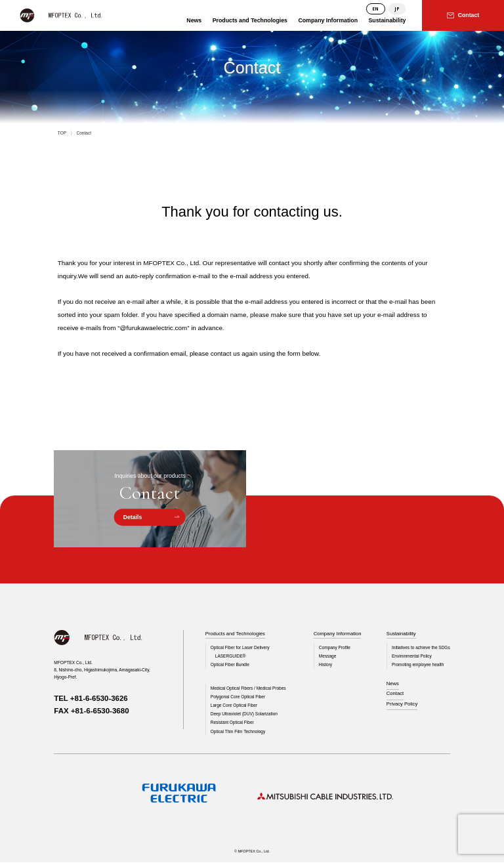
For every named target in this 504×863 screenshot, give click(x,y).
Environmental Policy (411, 656)
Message (326, 656)
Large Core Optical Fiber (234, 706)
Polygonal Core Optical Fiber (238, 697)
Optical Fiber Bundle (230, 664)
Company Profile (334, 647)
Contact (394, 695)
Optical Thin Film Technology (238, 731)
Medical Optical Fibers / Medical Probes (249, 689)
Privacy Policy (402, 705)
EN (375, 9)
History (324, 664)
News (392, 684)
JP (397, 9)
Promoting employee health (417, 664)
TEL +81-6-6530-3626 (91, 698)
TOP (62, 133)
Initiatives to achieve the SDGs (421, 647)
